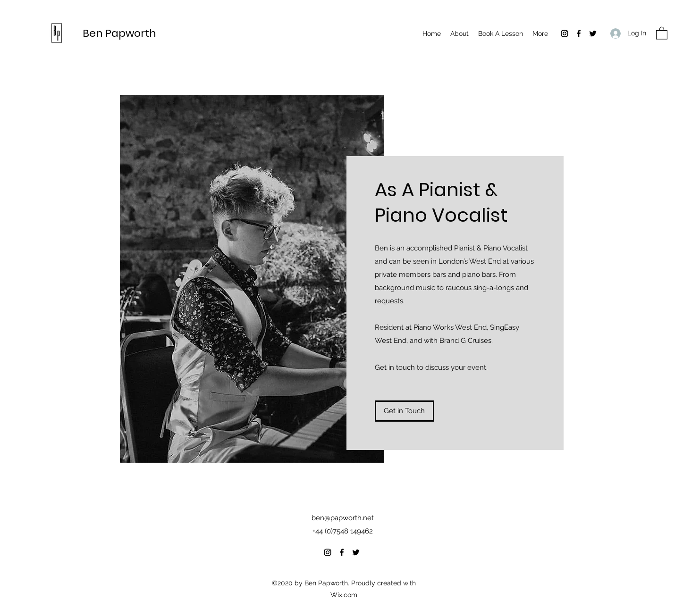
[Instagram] (565, 33)
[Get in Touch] (405, 411)
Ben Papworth (119, 33)
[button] (662, 33)
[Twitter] (593, 33)
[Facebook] (579, 33)
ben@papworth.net (343, 518)
